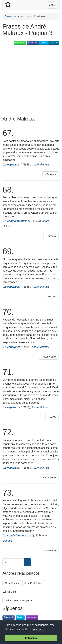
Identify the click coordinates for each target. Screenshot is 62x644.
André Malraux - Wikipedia (18, 601)
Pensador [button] (52, 174)
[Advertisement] (31, 79)
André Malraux (40, 165)
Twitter (44, 43)
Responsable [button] (50, 357)
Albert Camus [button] (12, 583)
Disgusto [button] (52, 236)
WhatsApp (20, 43)
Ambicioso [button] (51, 551)
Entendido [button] (31, 638)
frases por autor (14, 17)
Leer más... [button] (38, 629)
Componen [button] (51, 477)
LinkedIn (54, 43)
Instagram (32, 617)
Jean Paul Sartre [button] (33, 583)
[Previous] (6, 562)
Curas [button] (53, 296)
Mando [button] (53, 417)
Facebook (33, 43)
